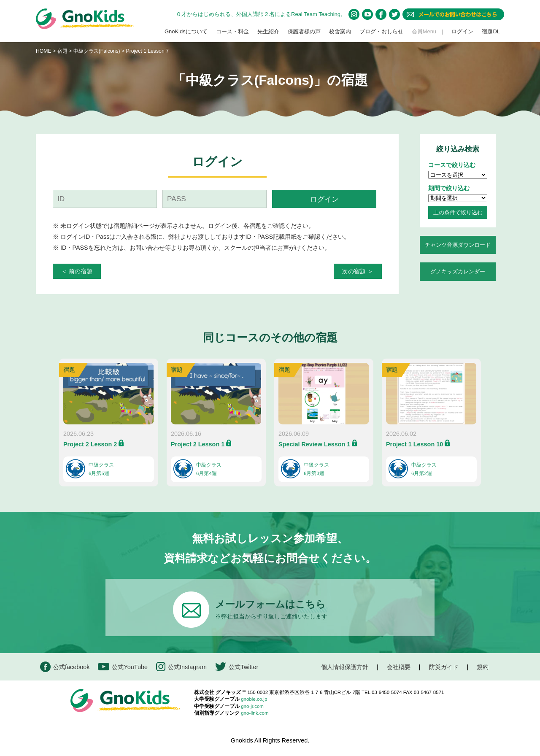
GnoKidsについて (186, 31)
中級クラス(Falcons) (97, 51)
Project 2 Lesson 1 (198, 444)
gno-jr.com (252, 706)
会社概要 (399, 667)
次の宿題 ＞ (358, 271)
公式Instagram (181, 667)
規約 (483, 667)
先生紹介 (268, 31)
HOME (44, 51)
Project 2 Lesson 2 (90, 444)
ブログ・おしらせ (381, 31)
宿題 (62, 51)
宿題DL (491, 31)
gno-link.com (255, 713)
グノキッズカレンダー (458, 271)
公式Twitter (237, 667)
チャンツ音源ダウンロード (458, 245)
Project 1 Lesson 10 (414, 444)
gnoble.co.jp (254, 699)
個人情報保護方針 (345, 667)
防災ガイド (444, 667)
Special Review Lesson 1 (314, 444)
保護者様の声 (304, 31)
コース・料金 (232, 31)
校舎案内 (340, 31)
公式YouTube (123, 667)
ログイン (462, 31)
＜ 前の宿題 (77, 271)
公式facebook (65, 667)
